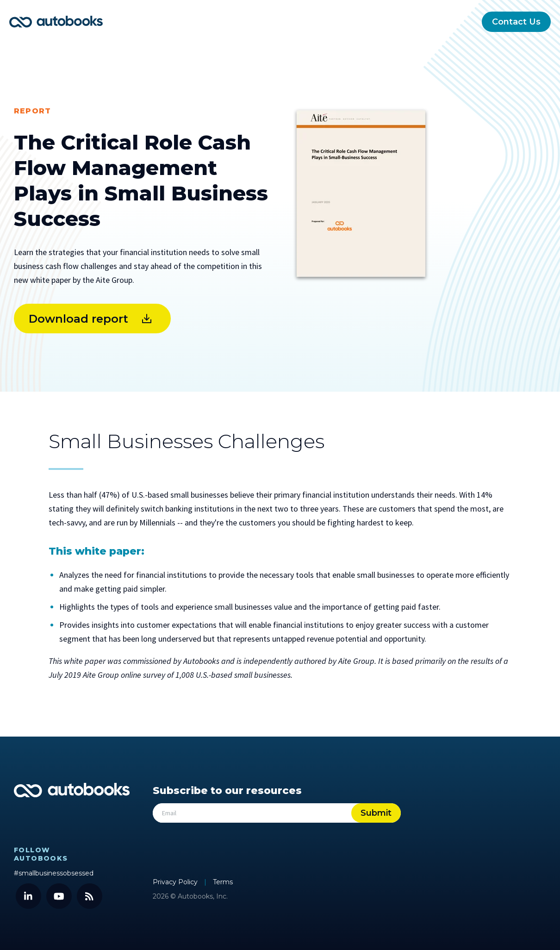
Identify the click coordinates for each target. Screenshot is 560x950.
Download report (78, 319)
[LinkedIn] (28, 896)
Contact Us (516, 22)
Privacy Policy (176, 882)
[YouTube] (59, 896)
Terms (223, 882)
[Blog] (90, 896)
